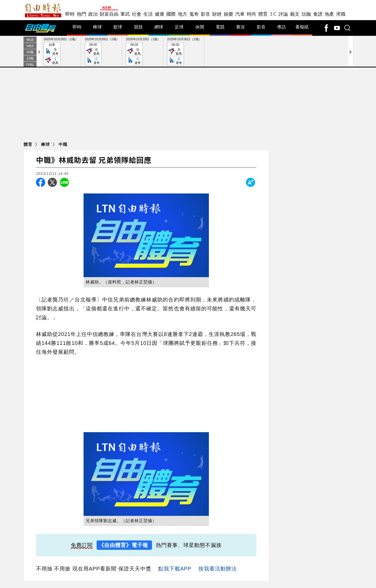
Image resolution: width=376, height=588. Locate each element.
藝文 (295, 14)
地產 (329, 14)
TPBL (30, 65)
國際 (171, 14)
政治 (93, 14)
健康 (160, 14)
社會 (137, 14)
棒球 (97, 27)
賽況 (240, 27)
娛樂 (228, 14)
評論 (283, 14)
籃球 (118, 27)
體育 (263, 14)
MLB (30, 40)
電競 (220, 27)
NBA (30, 46)
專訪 (281, 27)
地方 (183, 14)
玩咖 (306, 14)
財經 (217, 14)
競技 (138, 27)
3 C (273, 14)
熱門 (81, 14)
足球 (179, 27)
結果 (52, 54)
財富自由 (109, 14)
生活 (148, 14)
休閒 (200, 27)
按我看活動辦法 (218, 569)
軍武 (125, 14)
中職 (30, 52)
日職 (30, 58)
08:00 (93, 54)
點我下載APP (175, 569)
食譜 (318, 14)
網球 (159, 27)
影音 (205, 14)
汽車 (240, 14)
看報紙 (302, 27)
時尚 (251, 14)
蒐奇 (194, 14)
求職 (341, 14)
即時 (70, 14)
